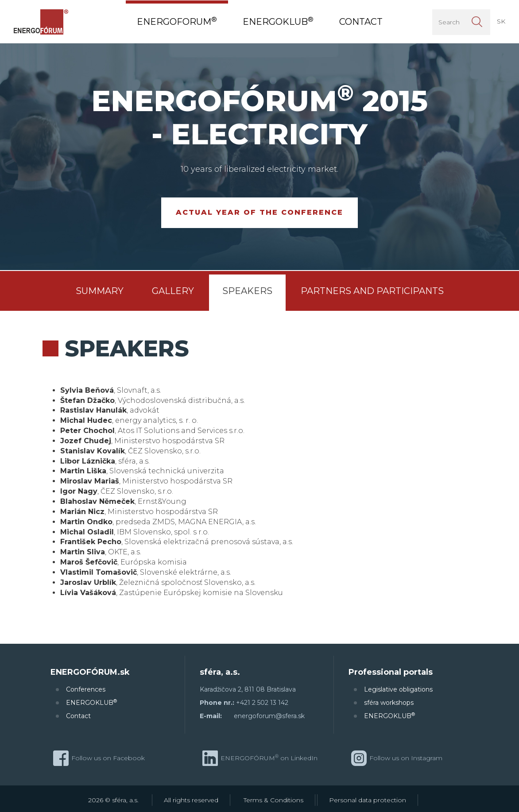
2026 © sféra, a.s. (113, 800)
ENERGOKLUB (91, 702)
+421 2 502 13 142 (262, 703)
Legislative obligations (398, 689)
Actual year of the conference (259, 212)
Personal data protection (368, 800)
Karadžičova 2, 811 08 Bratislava (248, 689)
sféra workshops (389, 703)
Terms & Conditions (273, 800)
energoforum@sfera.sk (269, 716)
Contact (78, 716)
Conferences (86, 689)
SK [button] (501, 21)
